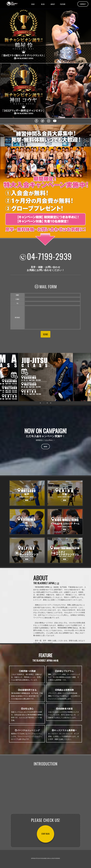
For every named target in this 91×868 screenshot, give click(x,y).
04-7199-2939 (49, 256)
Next (88, 377)
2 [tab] (44, 403)
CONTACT (83, 4)
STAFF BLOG (45, 834)
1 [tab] (40, 403)
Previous (3, 377)
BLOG (43, 4)
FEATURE (63, 4)
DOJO (33, 4)
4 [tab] (51, 403)
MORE (45, 447)
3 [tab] (47, 403)
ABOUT (53, 4)
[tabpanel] (46, 377)
